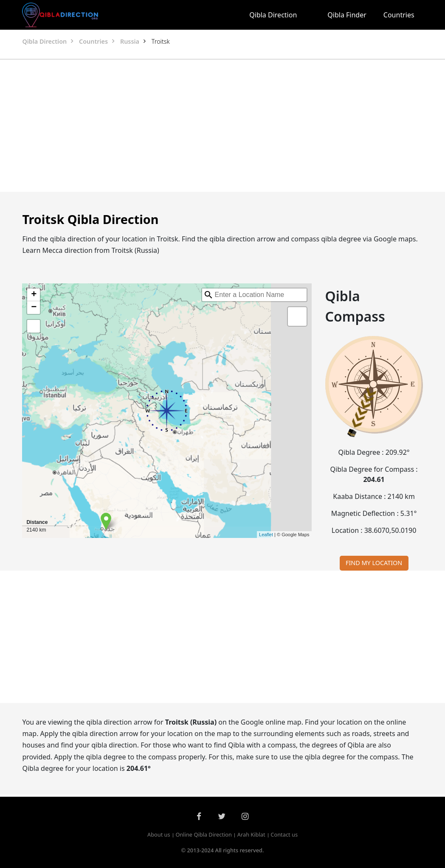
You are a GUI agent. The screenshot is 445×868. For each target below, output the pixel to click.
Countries (399, 15)
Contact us (284, 835)
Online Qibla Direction (204, 835)
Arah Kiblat (251, 835)
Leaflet (266, 535)
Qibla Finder (347, 15)
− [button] (34, 308)
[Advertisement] (222, 126)
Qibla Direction (273, 15)
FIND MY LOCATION (374, 563)
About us (159, 835)
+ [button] (34, 295)
